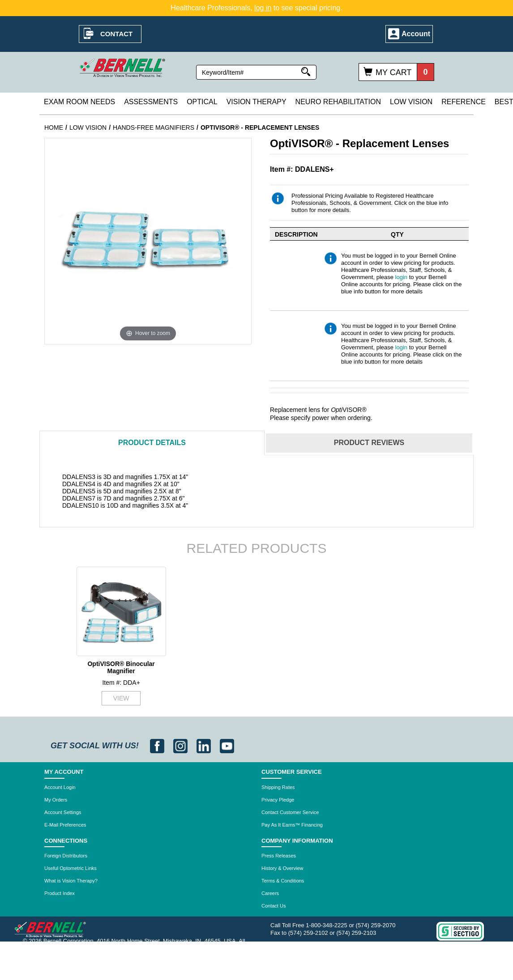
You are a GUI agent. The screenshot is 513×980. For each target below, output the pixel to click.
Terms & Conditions (283, 881)
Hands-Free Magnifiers (154, 127)
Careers (270, 893)
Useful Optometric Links (71, 868)
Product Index (60, 893)
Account (416, 34)
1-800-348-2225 (327, 925)
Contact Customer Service (290, 812)
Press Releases (279, 856)
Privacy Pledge (278, 800)
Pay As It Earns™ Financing (292, 825)
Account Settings (63, 812)
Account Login (60, 787)
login (401, 277)
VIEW (121, 698)
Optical (202, 102)
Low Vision (411, 102)
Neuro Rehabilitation (338, 102)
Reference (464, 102)
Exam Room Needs (79, 102)
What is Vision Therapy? (71, 881)
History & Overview (282, 868)
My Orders (56, 800)
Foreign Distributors (66, 856)
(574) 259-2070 (376, 925)
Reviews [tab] (369, 443)
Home (54, 127)
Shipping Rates (278, 787)
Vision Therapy (256, 102)
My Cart (393, 72)
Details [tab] (152, 443)
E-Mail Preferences (65, 825)
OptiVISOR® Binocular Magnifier (121, 667)
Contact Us (274, 906)
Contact (116, 34)
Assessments (151, 102)
